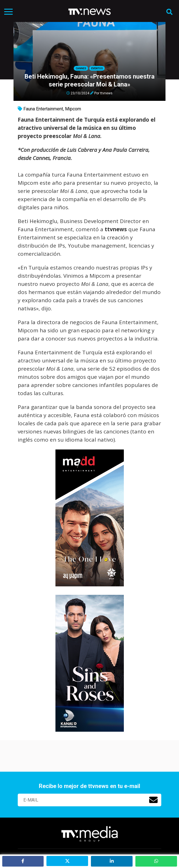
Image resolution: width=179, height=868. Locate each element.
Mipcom (73, 109)
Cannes (81, 68)
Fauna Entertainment (43, 109)
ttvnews (106, 93)
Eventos (97, 68)
